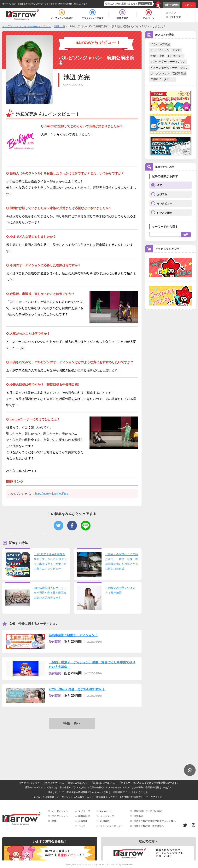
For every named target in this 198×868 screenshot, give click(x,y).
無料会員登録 (172, 5)
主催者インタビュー (163, 79)
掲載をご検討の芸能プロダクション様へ (155, 821)
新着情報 (83, 821)
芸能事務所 (179, 73)
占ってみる (145, 4)
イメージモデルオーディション (169, 68)
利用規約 (105, 821)
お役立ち (162, 194)
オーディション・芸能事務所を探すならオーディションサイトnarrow (32, 4)
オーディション (160, 50)
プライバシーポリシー (112, 826)
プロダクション (160, 73)
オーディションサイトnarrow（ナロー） (96, 864)
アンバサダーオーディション (168, 62)
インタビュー (175, 56)
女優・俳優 (157, 56)
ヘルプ (173, 13)
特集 (54, 821)
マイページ (84, 811)
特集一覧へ (72, 723)
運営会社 (138, 816)
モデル (177, 50)
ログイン (189, 5)
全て (160, 185)
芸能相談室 (175, 17)
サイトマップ (107, 816)
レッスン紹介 (165, 213)
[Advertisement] (73, 744)
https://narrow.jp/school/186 (52, 494)
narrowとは (106, 811)
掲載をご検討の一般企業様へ (149, 826)
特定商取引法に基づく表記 (148, 811)
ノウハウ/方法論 (160, 44)
